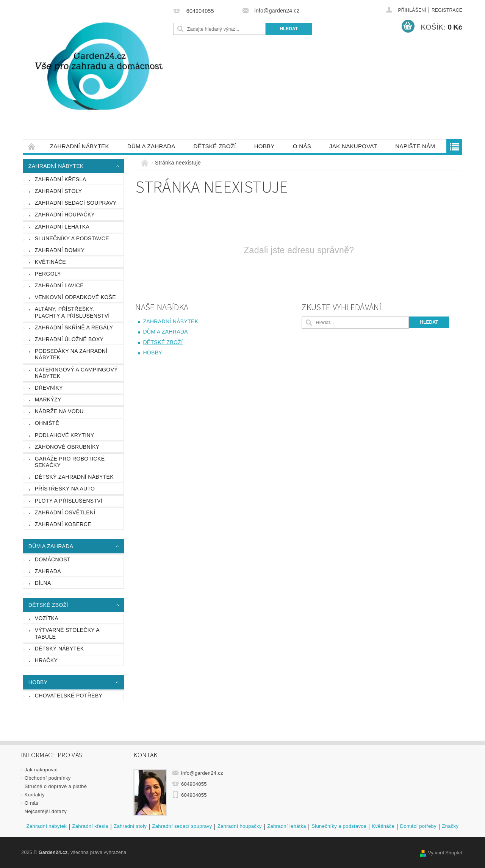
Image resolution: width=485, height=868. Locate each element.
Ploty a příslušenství (69, 501)
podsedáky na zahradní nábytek (71, 354)
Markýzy (48, 400)
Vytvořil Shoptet (445, 853)
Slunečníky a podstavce (72, 238)
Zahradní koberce (63, 524)
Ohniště (47, 423)
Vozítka (47, 618)
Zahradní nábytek (80, 146)
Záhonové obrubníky (67, 447)
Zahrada (48, 571)
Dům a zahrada (151, 146)
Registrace (447, 10)
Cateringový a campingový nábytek (76, 373)
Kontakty (35, 795)
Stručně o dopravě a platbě (56, 786)
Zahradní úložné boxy (69, 339)
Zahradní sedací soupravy (76, 203)
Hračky (46, 660)
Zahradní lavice (59, 285)
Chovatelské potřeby (69, 696)
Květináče (50, 262)
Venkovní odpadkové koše (75, 297)
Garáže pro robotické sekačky (70, 462)
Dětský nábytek (59, 649)
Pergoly (48, 274)
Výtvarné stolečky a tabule (67, 633)
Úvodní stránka (32, 146)
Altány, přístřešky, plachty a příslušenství (72, 312)
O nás (302, 146)
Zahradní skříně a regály (74, 327)
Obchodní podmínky (48, 778)
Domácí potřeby (418, 826)
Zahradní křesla (61, 179)
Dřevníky (49, 388)
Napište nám (415, 146)
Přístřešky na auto (65, 489)
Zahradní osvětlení (65, 512)
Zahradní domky (60, 250)
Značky (450, 826)
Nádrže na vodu (59, 411)
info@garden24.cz (202, 773)
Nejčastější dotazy (46, 811)
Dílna (43, 583)
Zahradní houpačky (65, 215)
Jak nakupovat (353, 146)
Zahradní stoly (59, 191)
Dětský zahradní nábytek (74, 477)
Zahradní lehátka (62, 227)
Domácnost (53, 559)
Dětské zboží (214, 146)
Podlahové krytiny (65, 435)
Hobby (264, 146)
